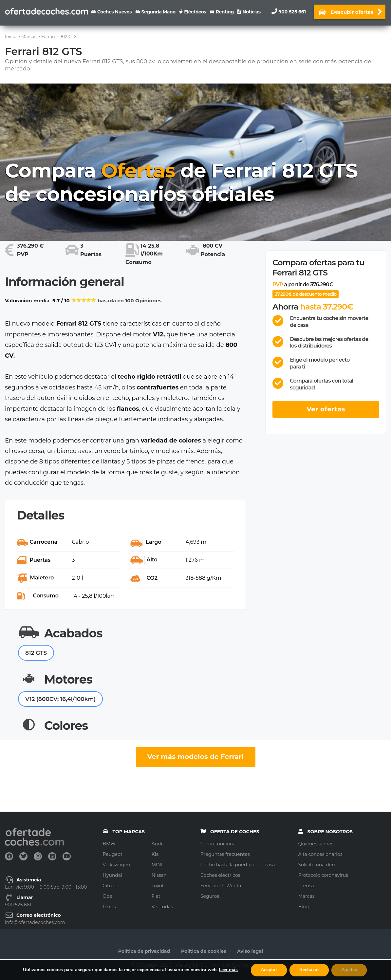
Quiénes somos (316, 844)
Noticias (251, 12)
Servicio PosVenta (221, 886)
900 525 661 (292, 12)
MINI (157, 865)
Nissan (159, 875)
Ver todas (162, 907)
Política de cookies (204, 951)
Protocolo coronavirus (323, 875)
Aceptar (269, 970)
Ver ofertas (326, 409)
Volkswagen (117, 865)
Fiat (156, 896)
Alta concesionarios (320, 854)
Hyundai (112, 875)
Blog (304, 907)
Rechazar (309, 970)
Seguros (210, 896)
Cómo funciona (218, 844)
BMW (109, 844)
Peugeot (113, 854)
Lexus (109, 907)
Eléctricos (195, 12)
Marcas (307, 896)
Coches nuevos (114, 12)
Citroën (111, 886)
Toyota (159, 886)
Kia (155, 854)
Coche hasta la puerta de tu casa (238, 865)
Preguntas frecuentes (225, 854)
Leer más (228, 970)
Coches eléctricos (220, 875)
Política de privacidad (144, 951)
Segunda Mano (158, 12)
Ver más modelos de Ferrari (196, 757)
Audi (157, 844)
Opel (108, 896)
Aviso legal (250, 951)
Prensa (306, 886)
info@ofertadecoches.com (35, 922)
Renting (225, 12)
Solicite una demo (319, 865)
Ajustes (349, 970)
